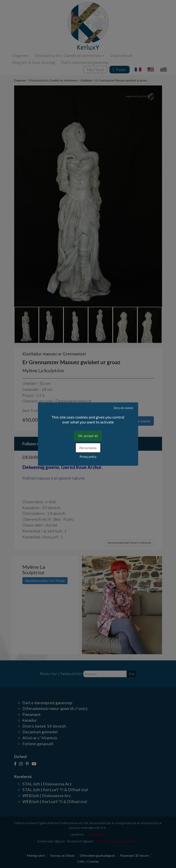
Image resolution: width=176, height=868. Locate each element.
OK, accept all (88, 436)
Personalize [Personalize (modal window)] (88, 448)
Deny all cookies (123, 408)
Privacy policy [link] (88, 457)
